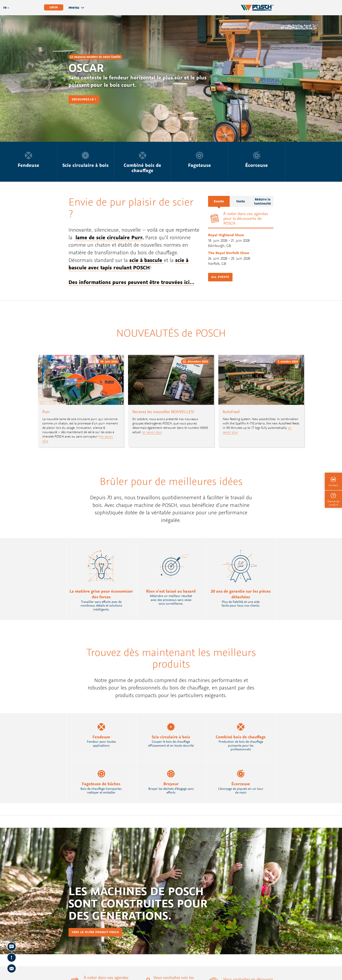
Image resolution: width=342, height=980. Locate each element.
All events (220, 277)
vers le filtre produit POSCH (95, 932)
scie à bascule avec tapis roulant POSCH (128, 264)
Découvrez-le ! (84, 99)
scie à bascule (147, 260)
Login (54, 7)
